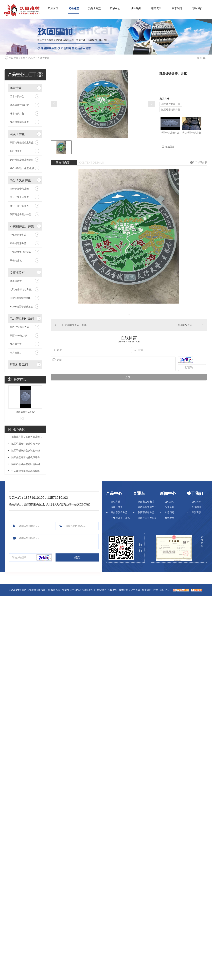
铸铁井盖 (74, 8)
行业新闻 (169, 507)
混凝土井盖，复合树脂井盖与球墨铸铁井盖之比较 (27, 437)
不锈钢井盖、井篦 (22, 226)
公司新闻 (169, 502)
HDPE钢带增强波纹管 (21, 307)
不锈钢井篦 (16, 260)
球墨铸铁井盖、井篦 (76, 325)
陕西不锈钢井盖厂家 (148, 512)
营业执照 (202, 541)
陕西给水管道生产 (147, 507)
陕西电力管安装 (146, 502)
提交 (77, 557)
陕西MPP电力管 (18, 336)
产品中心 (115, 8)
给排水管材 (17, 272)
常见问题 (169, 512)
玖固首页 (53, 8)
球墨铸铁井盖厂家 (19, 105)
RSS (109, 590)
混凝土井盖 (94, 8)
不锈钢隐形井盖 (18, 235)
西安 (168, 590)
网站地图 (102, 590)
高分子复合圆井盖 (19, 206)
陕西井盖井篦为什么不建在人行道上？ (27, 457)
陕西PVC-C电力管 (20, 327)
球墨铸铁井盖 (17, 114)
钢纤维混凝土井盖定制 (22, 160)
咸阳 (162, 590)
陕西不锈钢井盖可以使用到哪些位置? (27, 464)
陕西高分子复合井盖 (21, 214)
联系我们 (198, 8)
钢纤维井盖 (16, 151)
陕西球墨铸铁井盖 (19, 122)
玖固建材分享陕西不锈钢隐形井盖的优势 (27, 471)
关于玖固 (177, 8)
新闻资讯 (156, 8)
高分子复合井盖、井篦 (23, 180)
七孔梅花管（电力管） (22, 289)
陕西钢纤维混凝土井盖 (22, 143)
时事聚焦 (169, 518)
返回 (202, 58)
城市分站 (147, 590)
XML (115, 590)
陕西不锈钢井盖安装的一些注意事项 (27, 450)
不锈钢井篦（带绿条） (22, 252)
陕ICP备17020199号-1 (83, 590)
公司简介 (196, 502)
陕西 (156, 590)
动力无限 (135, 590)
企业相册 (196, 507)
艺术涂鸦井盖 (17, 96)
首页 (23, 58)
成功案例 (136, 8)
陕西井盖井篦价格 (147, 518)
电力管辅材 (16, 353)
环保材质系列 (19, 365)
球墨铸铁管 (16, 281)
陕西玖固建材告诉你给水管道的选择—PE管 (27, 444)
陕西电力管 (16, 344)
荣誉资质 (196, 512)
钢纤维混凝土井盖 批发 (22, 168)
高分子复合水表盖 (19, 197)
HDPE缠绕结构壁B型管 (22, 298)
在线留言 (168, 147)
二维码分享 (201, 162)
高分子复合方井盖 (19, 189)
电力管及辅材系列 (22, 319)
